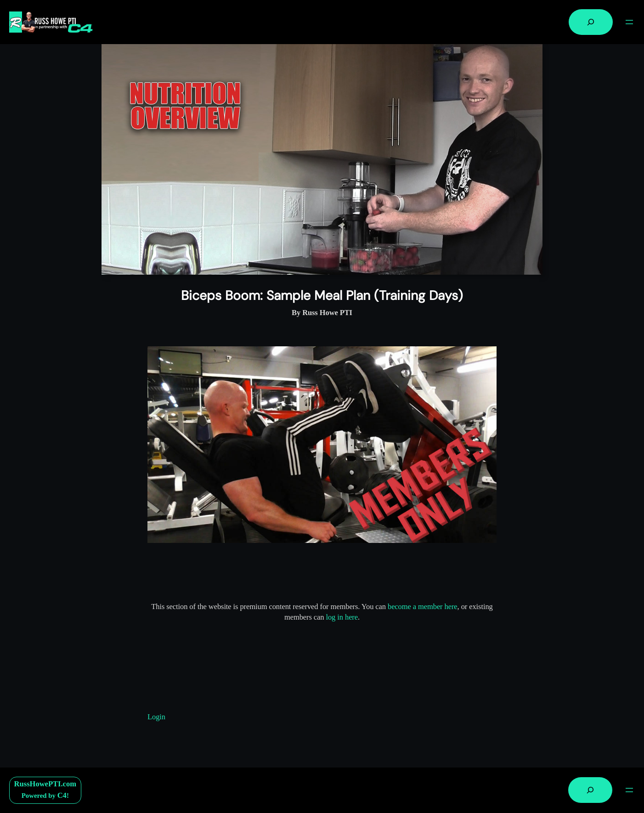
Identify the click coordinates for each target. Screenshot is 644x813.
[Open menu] (629, 22)
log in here (342, 617)
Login (156, 717)
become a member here (423, 607)
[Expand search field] (591, 22)
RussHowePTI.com (45, 784)
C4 (62, 795)
